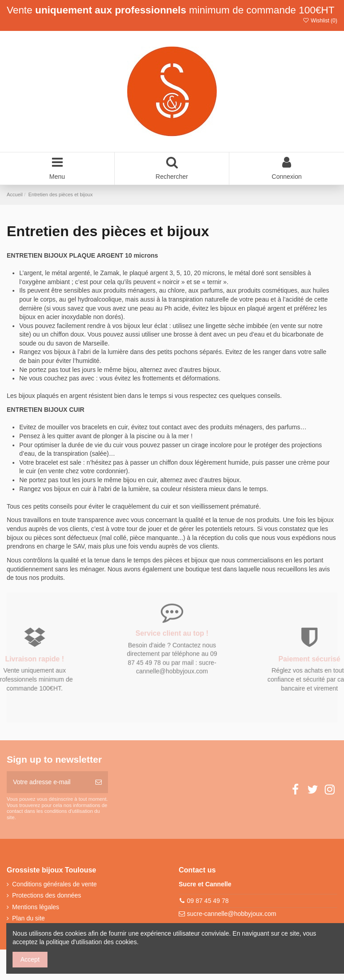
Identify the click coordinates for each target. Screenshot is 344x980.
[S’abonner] (99, 782)
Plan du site (28, 918)
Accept (30, 959)
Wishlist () (320, 21)
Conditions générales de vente (54, 884)
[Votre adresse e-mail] (48, 782)
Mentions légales (36, 907)
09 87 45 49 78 (208, 901)
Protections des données (47, 895)
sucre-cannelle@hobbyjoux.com (231, 914)
